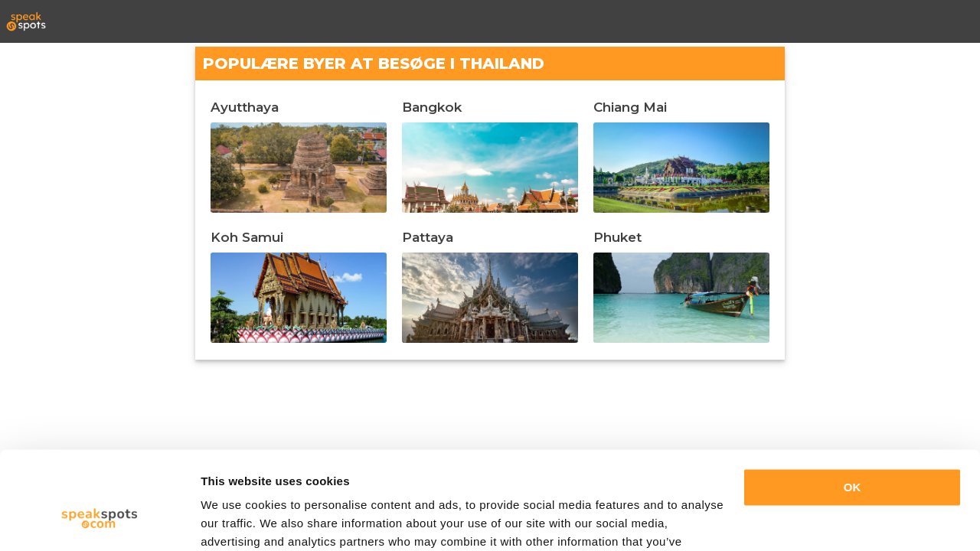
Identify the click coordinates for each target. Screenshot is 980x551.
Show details (236, 521)
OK (853, 406)
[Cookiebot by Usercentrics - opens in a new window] (99, 521)
